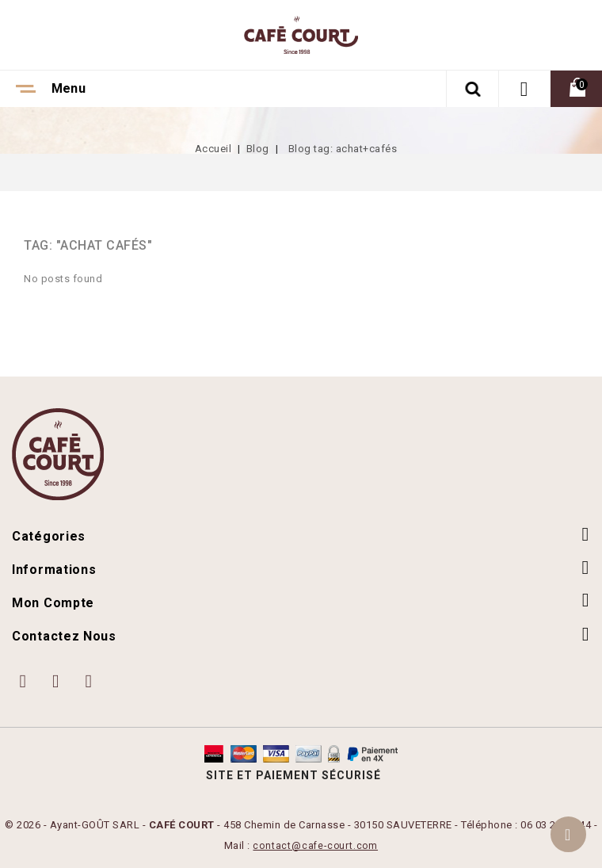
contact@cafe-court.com (315, 846)
